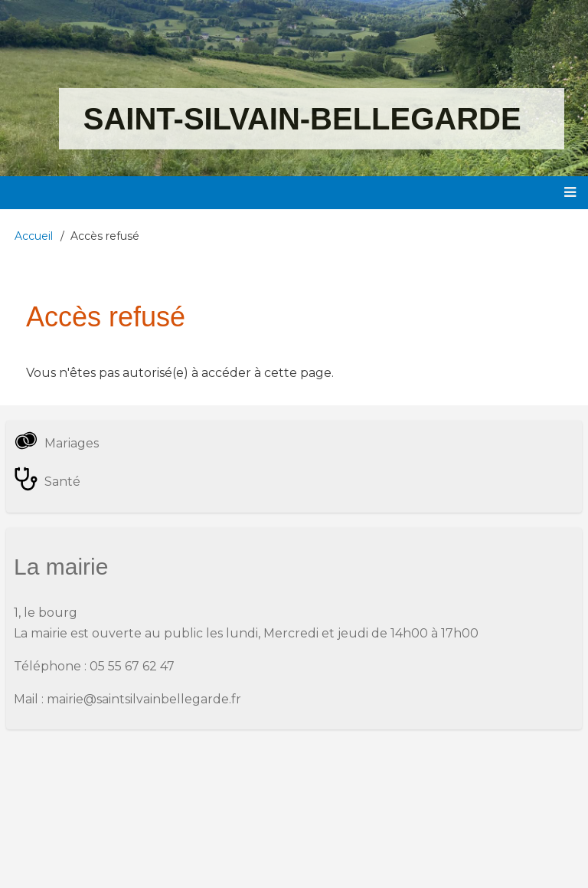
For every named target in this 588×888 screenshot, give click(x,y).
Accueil (34, 236)
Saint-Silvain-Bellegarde (302, 119)
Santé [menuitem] (62, 482)
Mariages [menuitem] (72, 443)
